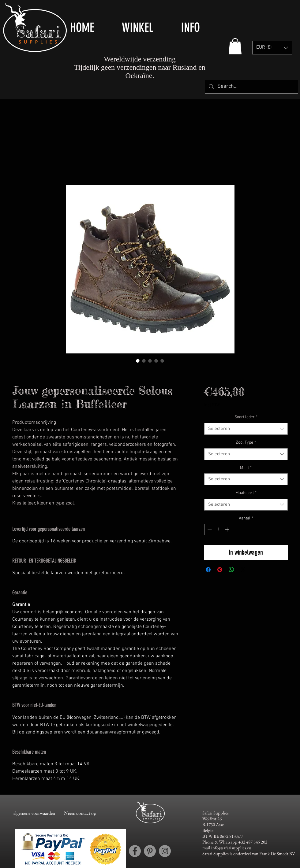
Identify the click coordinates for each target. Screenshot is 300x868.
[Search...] (251, 87)
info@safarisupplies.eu (231, 848)
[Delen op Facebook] (208, 570)
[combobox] (246, 429)
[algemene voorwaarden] (34, 814)
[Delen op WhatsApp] (231, 570)
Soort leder (246, 417)
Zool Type (246, 443)
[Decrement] (209, 529)
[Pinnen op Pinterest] (220, 570)
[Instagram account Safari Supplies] (165, 851)
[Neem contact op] (80, 814)
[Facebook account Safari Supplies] (135, 851)
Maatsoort (246, 493)
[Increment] (228, 529)
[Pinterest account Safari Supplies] (150, 851)
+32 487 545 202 (253, 842)
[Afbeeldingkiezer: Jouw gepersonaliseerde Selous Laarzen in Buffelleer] (138, 361)
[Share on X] (243, 570)
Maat (246, 468)
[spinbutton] (218, 529)
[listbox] (272, 48)
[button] (147, 28)
